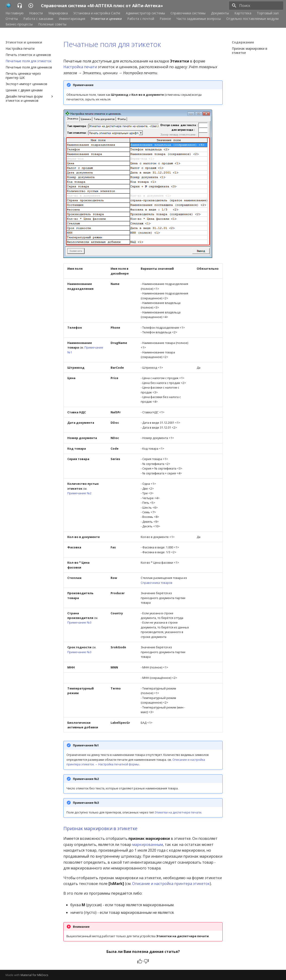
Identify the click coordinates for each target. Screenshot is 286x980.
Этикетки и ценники (106, 19)
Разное (165, 19)
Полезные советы (52, 24)
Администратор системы (145, 13)
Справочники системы (188, 13)
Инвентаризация (72, 19)
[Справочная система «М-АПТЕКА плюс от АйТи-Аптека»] (8, 6)
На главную (15, 13)
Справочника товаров (157, 583)
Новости (36, 13)
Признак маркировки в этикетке (100, 828)
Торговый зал (268, 13)
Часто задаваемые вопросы (199, 19)
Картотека (243, 13)
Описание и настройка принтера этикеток (171, 884)
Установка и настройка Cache (97, 13)
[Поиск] (256, 6)
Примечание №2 (79, 493)
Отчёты (12, 19)
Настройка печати (80, 67)
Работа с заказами (38, 19)
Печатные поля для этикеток (112, 44)
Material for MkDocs (34, 975)
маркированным (148, 844)
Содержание (243, 42)
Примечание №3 (79, 622)
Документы (220, 13)
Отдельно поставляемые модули (252, 19)
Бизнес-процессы (19, 24)
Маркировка (58, 13)
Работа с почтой (141, 19)
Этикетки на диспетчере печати (178, 812)
